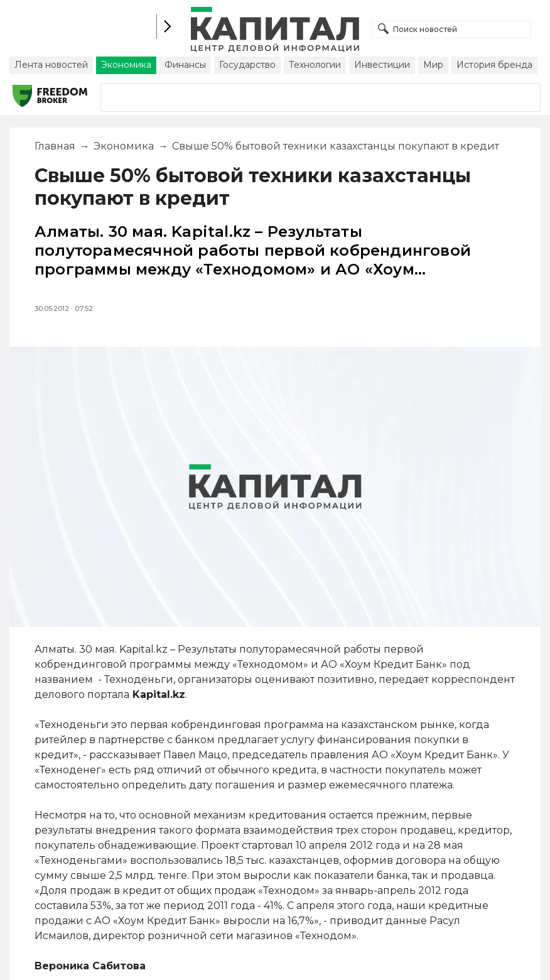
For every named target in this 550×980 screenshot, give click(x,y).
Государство (247, 65)
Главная (55, 146)
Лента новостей (51, 65)
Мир (433, 65)
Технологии (315, 65)
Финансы (185, 65)
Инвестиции (382, 65)
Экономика (126, 65)
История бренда (494, 65)
